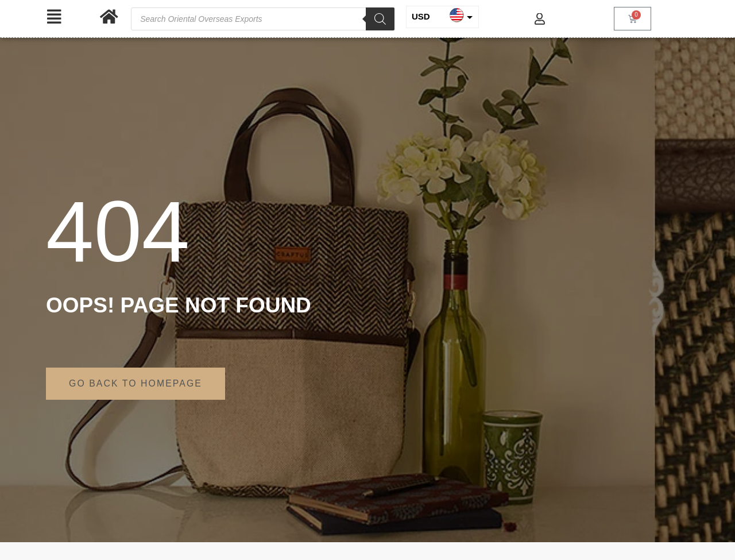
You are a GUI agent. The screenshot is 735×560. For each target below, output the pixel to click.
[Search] (380, 19)
